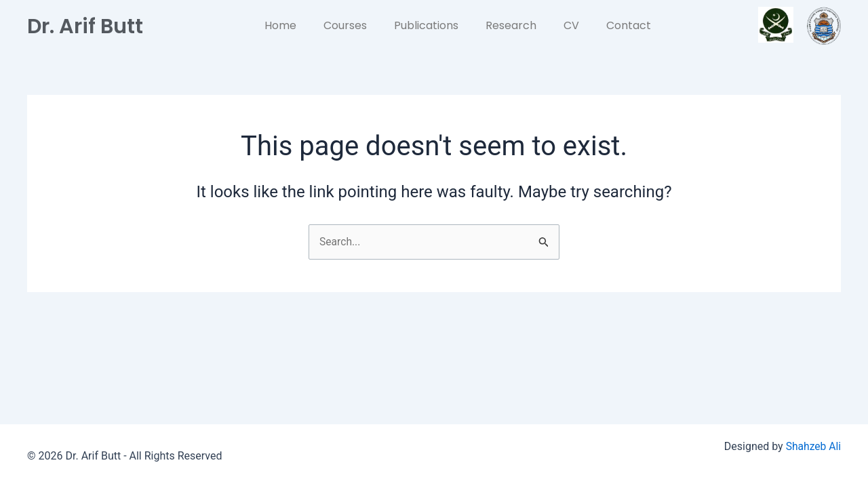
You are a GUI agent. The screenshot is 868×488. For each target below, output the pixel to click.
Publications (426, 25)
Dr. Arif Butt (90, 25)
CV (571, 25)
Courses (345, 25)
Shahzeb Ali (813, 446)
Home (280, 25)
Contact (629, 25)
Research (511, 25)
